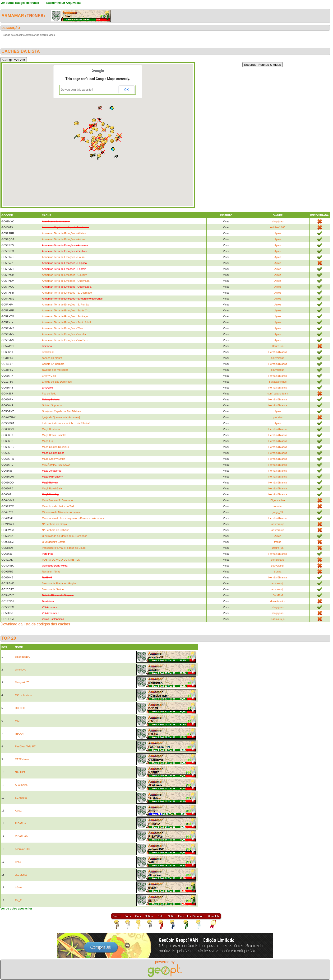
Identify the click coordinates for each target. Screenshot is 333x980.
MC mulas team (24, 695)
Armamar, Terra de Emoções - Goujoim (65, 275)
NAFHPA (20, 772)
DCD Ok (20, 708)
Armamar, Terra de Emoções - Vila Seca (65, 340)
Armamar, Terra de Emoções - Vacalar (64, 334)
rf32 (17, 721)
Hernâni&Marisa (278, 352)
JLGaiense (21, 875)
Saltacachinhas (278, 382)
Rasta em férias (51, 572)
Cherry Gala (49, 376)
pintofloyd (21, 670)
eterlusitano (278, 560)
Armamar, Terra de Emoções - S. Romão (65, 305)
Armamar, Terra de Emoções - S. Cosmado (67, 293)
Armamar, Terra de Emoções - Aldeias (64, 233)
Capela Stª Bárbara (53, 364)
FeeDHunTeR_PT (25, 746)
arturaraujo (278, 524)
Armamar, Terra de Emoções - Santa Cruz (66, 310)
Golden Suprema (52, 405)
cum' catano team (278, 394)
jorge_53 (278, 512)
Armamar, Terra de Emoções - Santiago (65, 316)
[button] (92, 148)
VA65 (18, 862)
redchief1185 (278, 227)
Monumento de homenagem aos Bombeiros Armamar (73, 518)
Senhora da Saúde (53, 589)
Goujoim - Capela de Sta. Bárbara (62, 411)
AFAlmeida (21, 785)
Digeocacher (278, 500)
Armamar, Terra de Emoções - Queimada (66, 281)
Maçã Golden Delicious (55, 447)
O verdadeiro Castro (54, 542)
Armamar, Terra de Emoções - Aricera (64, 239)
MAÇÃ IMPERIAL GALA (56, 465)
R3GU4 (19, 734)
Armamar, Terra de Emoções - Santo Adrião (67, 322)
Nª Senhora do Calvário (56, 530)
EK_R (18, 900)
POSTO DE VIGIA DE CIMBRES (61, 560)
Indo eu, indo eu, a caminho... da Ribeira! (66, 423)
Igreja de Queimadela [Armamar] (61, 417)
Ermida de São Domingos (57, 382)
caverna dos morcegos (55, 370)
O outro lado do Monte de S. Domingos (65, 536)
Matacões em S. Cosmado (57, 500)
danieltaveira (278, 601)
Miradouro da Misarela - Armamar (61, 512)
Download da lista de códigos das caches (35, 624)
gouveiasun (278, 358)
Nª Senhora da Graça (54, 524)
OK (126, 90)
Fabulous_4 (278, 619)
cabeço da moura (52, 358)
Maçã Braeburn (51, 429)
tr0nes (35, 16)
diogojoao (278, 221)
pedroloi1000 (23, 849)
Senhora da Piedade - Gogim (59, 583)
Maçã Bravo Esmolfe (54, 435)
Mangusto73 (22, 682)
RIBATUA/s (21, 836)
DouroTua (278, 346)
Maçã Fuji (48, 441)
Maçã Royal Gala (52, 488)
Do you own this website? (77, 90)
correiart (278, 506)
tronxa (278, 542)
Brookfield (48, 352)
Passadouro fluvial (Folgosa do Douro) (64, 548)
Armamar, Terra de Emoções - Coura (63, 257)
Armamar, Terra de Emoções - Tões (63, 328)
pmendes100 (23, 657)
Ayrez (278, 233)
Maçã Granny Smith (53, 459)
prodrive (278, 417)
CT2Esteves (22, 759)
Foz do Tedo (49, 394)
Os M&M (278, 595)
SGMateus (21, 798)
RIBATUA (21, 823)
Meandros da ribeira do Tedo (59, 506)
